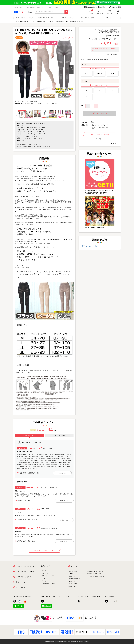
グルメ (43, 578)
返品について (72, 581)
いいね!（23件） (30, 436)
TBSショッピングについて (80, 566)
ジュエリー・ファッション (48, 581)
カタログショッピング (67, 18)
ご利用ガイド (103, 7)
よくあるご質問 (115, 7)
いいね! (22, 448)
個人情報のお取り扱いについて (95, 571)
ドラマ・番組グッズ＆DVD (46, 18)
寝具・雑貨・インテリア (48, 576)
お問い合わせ (72, 586)
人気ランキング (21, 587)
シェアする (99, 139)
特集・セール (110, 18)
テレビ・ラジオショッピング (24, 18)
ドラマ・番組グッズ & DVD (25, 572)
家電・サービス (46, 573)
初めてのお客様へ (90, 7)
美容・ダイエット (87, 246)
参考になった (62, 473)
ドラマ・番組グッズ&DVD (48, 584)
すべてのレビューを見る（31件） (47, 551)
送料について (72, 576)
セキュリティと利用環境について (96, 576)
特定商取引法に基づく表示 (94, 574)
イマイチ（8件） (59, 436)
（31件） (56, 430)
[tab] (30, 436)
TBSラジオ (110, 601)
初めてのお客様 (73, 571)
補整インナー (98, 246)
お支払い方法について (75, 579)
